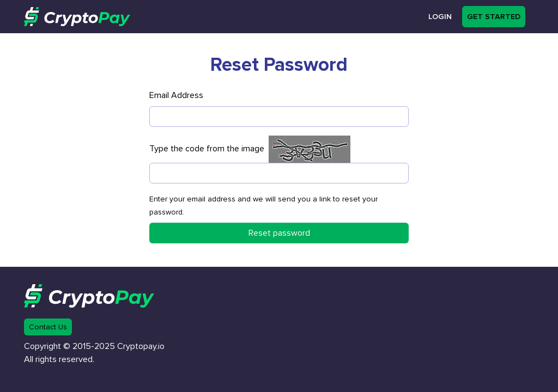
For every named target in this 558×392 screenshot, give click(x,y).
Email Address (176, 95)
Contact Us (48, 327)
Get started (494, 17)
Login (440, 17)
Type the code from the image (209, 149)
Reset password (279, 233)
